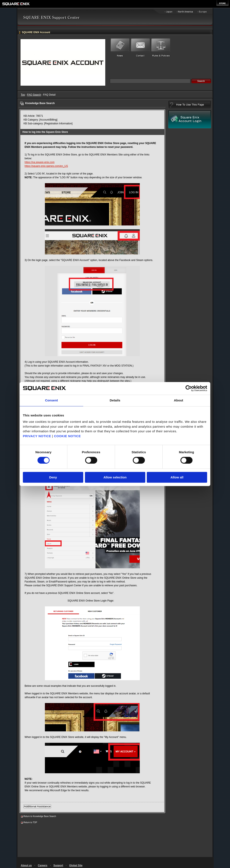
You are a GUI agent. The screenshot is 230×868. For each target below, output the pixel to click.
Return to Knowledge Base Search (40, 816)
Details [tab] (115, 400)
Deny (53, 477)
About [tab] (179, 400)
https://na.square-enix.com (39, 162)
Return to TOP (30, 822)
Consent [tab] (52, 400)
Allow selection (115, 477)
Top (23, 95)
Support (58, 865)
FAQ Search (34, 95)
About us (26, 865)
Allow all (177, 477)
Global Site (76, 865)
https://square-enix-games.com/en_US (46, 166)
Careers (43, 865)
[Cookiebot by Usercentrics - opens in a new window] (189, 388)
